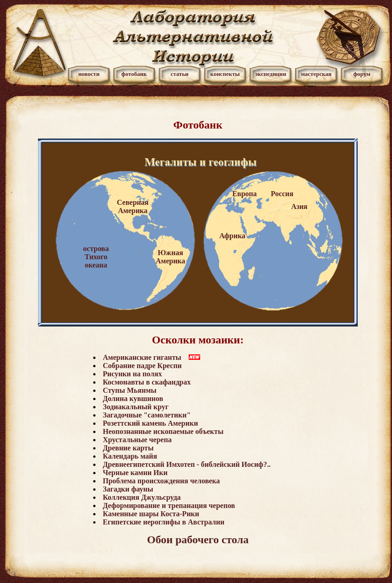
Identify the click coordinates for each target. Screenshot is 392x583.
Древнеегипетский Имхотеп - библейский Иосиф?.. (187, 464)
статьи (179, 74)
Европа (245, 194)
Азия (299, 206)
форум (362, 74)
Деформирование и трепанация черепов (169, 505)
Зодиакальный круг (136, 407)
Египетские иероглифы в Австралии (164, 522)
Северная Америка (133, 206)
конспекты (225, 74)
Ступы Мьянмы (130, 390)
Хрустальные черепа (137, 440)
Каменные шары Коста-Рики (151, 514)
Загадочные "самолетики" (147, 415)
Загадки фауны (128, 489)
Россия (282, 194)
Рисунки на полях (132, 374)
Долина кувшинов (133, 398)
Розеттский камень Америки (150, 423)
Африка (232, 236)
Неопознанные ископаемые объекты (163, 431)
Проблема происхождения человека (161, 481)
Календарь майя (130, 456)
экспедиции (270, 74)
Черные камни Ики (135, 473)
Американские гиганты (142, 357)
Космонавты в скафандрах (147, 382)
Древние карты (128, 448)
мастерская (316, 74)
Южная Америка (171, 257)
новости (89, 74)
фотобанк (134, 74)
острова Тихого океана (96, 257)
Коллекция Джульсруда (142, 497)
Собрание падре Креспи (142, 366)
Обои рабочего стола (198, 540)
